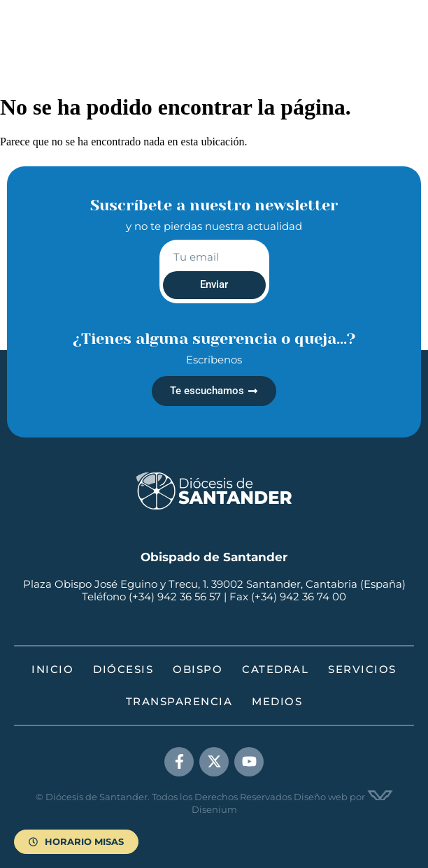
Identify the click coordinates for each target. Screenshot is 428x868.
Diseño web (321, 797)
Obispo (198, 669)
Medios (277, 701)
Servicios (362, 669)
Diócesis (123, 669)
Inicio (52, 669)
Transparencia (179, 701)
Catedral (275, 669)
